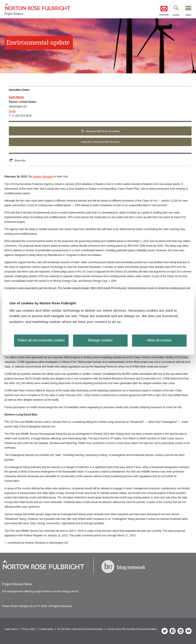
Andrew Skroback (43, 177)
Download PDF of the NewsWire (103, 131)
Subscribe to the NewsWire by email (100, 142)
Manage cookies (100, 340)
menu (188, 15)
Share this (20, 160)
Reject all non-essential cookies (41, 340)
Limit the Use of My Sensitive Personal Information (132, 629)
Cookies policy (46, 629)
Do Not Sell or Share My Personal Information (80, 629)
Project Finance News (17, 584)
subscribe (164, 10)
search (176, 15)
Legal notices (11, 629)
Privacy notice (28, 629)
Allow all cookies (159, 340)
